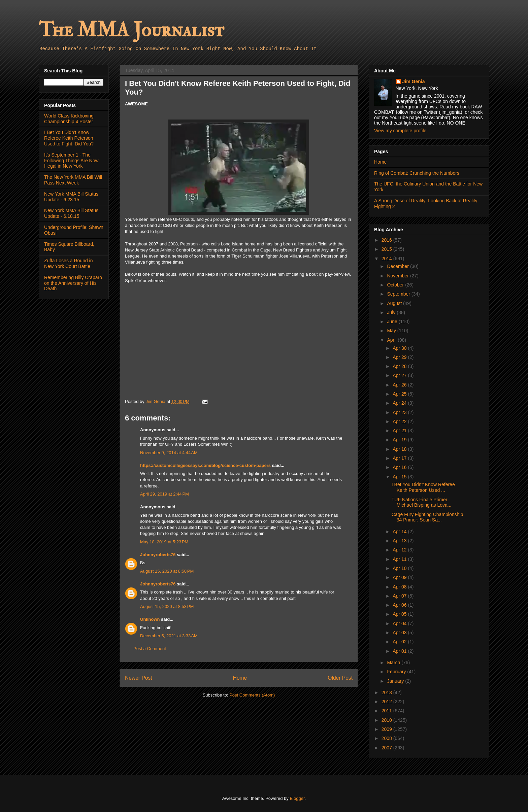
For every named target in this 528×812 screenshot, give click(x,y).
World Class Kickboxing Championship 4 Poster (69, 119)
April (392, 340)
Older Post (340, 678)
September (399, 294)
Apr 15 (400, 477)
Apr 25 (400, 394)
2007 (387, 748)
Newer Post (139, 678)
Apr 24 (400, 403)
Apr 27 (400, 375)
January (396, 681)
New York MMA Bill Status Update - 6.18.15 (71, 213)
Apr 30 (400, 348)
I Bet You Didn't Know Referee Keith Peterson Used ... (423, 487)
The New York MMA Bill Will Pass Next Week (73, 180)
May (392, 331)
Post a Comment (150, 649)
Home (240, 678)
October (396, 285)
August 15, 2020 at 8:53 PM (167, 606)
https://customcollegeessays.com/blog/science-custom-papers (205, 465)
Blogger (297, 798)
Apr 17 (400, 458)
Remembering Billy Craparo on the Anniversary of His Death (73, 283)
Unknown (150, 619)
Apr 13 (400, 541)
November (398, 276)
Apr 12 (400, 550)
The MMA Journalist (131, 30)
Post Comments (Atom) (252, 695)
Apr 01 (400, 651)
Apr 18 (400, 449)
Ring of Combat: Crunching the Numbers (417, 173)
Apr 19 (400, 440)
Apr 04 (400, 623)
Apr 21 (400, 431)
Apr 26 (400, 385)
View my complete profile (400, 131)
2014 (387, 259)
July (392, 312)
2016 (387, 240)
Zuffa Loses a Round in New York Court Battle (69, 263)
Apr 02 (400, 642)
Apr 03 (400, 633)
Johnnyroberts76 (158, 555)
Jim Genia (414, 81)
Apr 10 (400, 568)
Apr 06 (400, 605)
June (393, 322)
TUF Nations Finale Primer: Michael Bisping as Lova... (422, 502)
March (394, 663)
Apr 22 (400, 421)
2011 (387, 711)
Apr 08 (400, 587)
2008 (387, 738)
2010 (387, 720)
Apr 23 (400, 412)
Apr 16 (400, 467)
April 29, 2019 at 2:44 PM (164, 494)
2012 (387, 702)
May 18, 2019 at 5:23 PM (164, 542)
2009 (387, 729)
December (398, 266)
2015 (387, 249)
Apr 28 (400, 366)
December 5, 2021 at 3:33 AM (169, 636)
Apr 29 (400, 357)
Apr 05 (400, 614)
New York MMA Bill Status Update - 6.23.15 (71, 197)
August (395, 303)
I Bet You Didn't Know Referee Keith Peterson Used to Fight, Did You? (69, 138)
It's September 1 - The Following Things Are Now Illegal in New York (71, 161)
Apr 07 (400, 596)
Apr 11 (400, 559)
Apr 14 (400, 532)
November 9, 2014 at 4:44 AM (169, 453)
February (397, 672)
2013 (387, 692)
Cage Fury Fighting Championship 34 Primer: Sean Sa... (427, 517)
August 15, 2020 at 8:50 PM (167, 571)
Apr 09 (400, 577)
